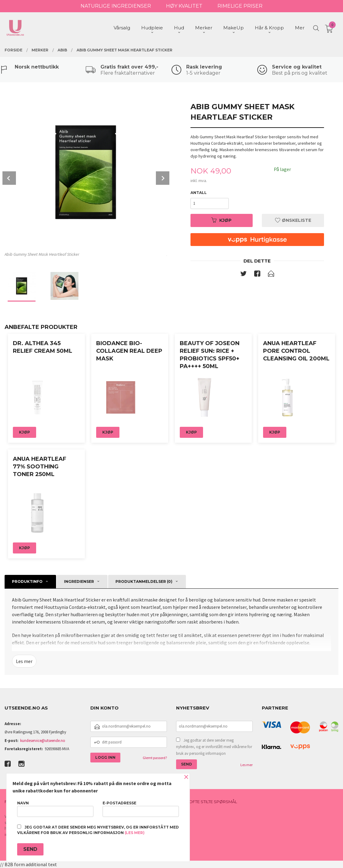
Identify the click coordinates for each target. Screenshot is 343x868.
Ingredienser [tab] (79, 581)
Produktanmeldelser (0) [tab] (144, 581)
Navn (55, 809)
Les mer (24, 661)
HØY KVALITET (184, 6)
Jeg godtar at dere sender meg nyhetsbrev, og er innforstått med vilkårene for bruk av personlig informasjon (214, 747)
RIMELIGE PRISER (240, 6)
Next (163, 178)
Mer (300, 28)
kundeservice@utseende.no (43, 741)
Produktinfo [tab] (27, 581)
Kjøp (221, 220)
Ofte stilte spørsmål (213, 802)
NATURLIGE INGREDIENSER (116, 6)
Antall (199, 193)
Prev (9, 178)
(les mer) (135, 833)
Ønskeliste (293, 220)
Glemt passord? (155, 758)
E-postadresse (141, 809)
